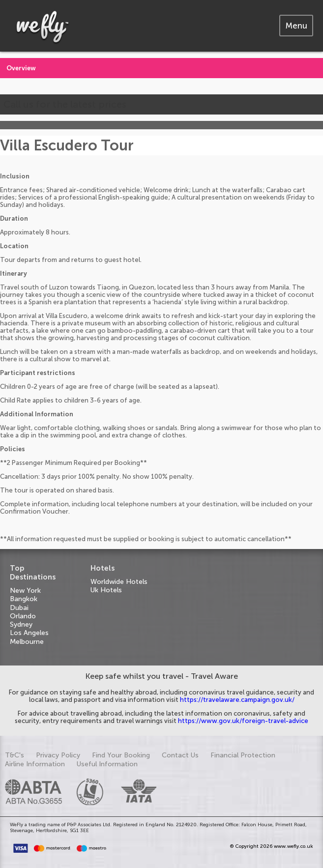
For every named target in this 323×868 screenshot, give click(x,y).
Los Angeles (29, 633)
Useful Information (107, 764)
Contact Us (180, 755)
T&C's (15, 755)
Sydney (21, 624)
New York (25, 591)
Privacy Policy (58, 755)
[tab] (296, 26)
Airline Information (35, 764)
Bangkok (24, 599)
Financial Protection (243, 755)
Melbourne (27, 642)
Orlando (23, 616)
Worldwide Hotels (119, 582)
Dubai (19, 608)
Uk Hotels (106, 590)
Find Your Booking (121, 755)
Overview (21, 68)
